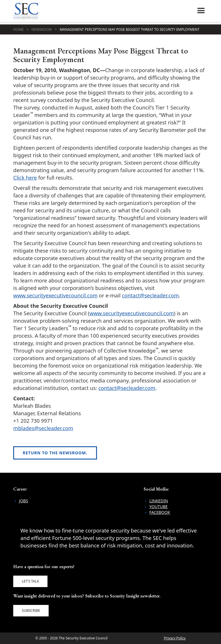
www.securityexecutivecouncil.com (55, 295)
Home (18, 29)
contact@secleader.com (150, 295)
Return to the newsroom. (55, 453)
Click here (25, 178)
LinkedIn (159, 501)
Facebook (160, 512)
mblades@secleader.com (43, 428)
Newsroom (42, 29)
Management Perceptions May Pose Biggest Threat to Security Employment (129, 29)
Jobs (24, 501)
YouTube (159, 506)
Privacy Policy (175, 638)
